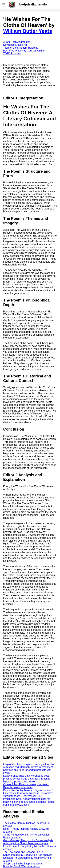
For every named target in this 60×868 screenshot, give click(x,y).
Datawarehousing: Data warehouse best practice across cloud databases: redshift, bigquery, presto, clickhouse (27, 779)
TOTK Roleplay (12, 53)
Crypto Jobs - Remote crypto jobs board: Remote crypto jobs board (26, 786)
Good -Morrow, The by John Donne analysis (28, 840)
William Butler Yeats (28, 31)
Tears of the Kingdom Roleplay (21, 48)
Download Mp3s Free (15, 45)
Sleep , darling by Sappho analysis (23, 864)
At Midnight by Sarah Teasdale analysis (26, 843)
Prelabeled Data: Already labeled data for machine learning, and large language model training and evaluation (28, 802)
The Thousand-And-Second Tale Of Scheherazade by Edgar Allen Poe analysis (28, 853)
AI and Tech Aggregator (17, 42)
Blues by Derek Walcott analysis (21, 866)
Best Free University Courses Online (24, 51)
